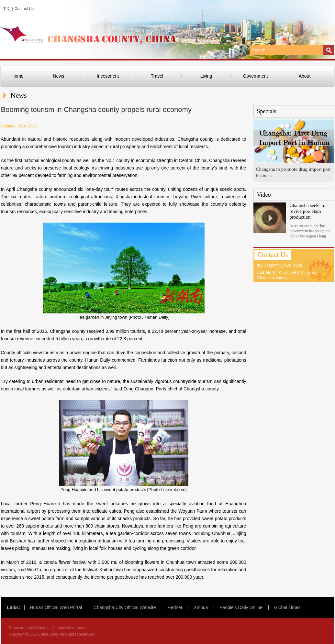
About (305, 76)
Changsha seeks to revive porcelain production (308, 211)
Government (255, 76)
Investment (108, 76)
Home (17, 76)
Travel (157, 76)
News (58, 76)
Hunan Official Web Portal (56, 607)
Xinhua (201, 607)
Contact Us (24, 9)
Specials (267, 111)
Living (206, 76)
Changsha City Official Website (125, 607)
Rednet (175, 607)
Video (264, 195)
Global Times (287, 607)
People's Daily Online (241, 607)
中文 (6, 9)
